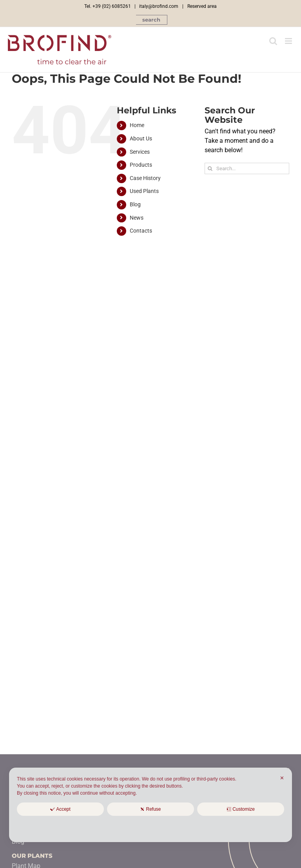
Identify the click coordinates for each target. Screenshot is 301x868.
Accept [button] (60, 809)
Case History (145, 178)
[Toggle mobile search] (273, 41)
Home (137, 125)
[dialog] (150, 805)
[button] (151, 20)
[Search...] (247, 168)
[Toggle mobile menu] (289, 41)
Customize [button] (241, 809)
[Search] (210, 168)
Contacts (141, 231)
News (137, 218)
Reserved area (202, 6)
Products (141, 165)
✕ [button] (282, 778)
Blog (135, 204)
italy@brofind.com (159, 6)
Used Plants (144, 191)
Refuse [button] (150, 809)
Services (140, 152)
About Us (141, 138)
